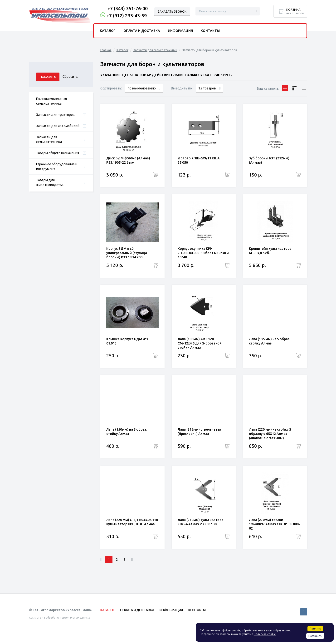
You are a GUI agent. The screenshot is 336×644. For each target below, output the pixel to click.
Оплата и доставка (142, 31)
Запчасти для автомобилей (58, 126)
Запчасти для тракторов (55, 115)
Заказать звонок (172, 11)
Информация (180, 31)
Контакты (210, 31)
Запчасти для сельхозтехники (49, 139)
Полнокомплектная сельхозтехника (51, 101)
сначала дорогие (144, 92)
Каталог (122, 50)
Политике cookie (265, 634)
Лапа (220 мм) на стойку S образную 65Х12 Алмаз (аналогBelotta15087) (270, 434)
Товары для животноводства (50, 182)
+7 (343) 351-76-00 (128, 8)
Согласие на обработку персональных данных (59, 618)
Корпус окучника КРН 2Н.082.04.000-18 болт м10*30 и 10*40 (203, 253)
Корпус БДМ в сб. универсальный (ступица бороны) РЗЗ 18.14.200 (127, 253)
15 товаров (207, 88)
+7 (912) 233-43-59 (127, 16)
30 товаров (209, 92)
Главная (106, 50)
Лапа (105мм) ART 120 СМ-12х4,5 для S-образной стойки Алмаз (200, 343)
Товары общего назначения (58, 153)
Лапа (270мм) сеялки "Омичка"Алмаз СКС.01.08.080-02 (275, 524)
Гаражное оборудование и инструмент (57, 167)
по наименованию (142, 88)
